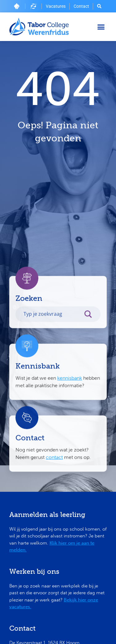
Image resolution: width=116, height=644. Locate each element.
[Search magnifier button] (91, 338)
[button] (101, 27)
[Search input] (51, 336)
